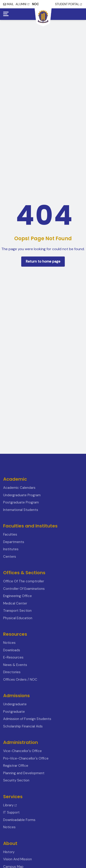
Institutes (11, 549)
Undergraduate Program (22, 495)
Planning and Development (24, 773)
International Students (21, 510)
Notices (9, 643)
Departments (14, 542)
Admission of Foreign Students (27, 719)
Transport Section (17, 611)
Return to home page (43, 261)
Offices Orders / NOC (20, 680)
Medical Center (15, 603)
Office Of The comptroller (24, 581)
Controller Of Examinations (24, 589)
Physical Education (18, 618)
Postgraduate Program (21, 502)
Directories (12, 672)
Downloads (12, 650)
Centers (10, 557)
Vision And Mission (17, 859)
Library (10, 805)
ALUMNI (22, 4)
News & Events (15, 665)
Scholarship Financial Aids (23, 726)
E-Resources (13, 657)
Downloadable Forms (19, 820)
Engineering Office (17, 596)
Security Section (16, 780)
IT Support (11, 812)
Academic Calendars (19, 488)
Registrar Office (16, 766)
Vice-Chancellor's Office (22, 751)
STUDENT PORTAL (69, 4)
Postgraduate (14, 712)
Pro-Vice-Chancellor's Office (26, 758)
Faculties (10, 534)
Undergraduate (15, 704)
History (9, 852)
